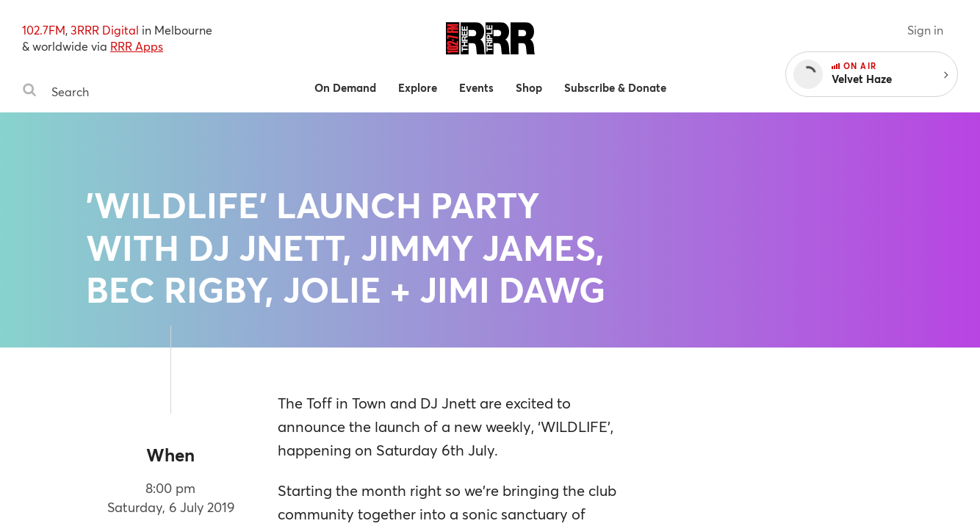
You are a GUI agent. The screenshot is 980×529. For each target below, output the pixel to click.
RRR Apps (137, 46)
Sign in (925, 30)
